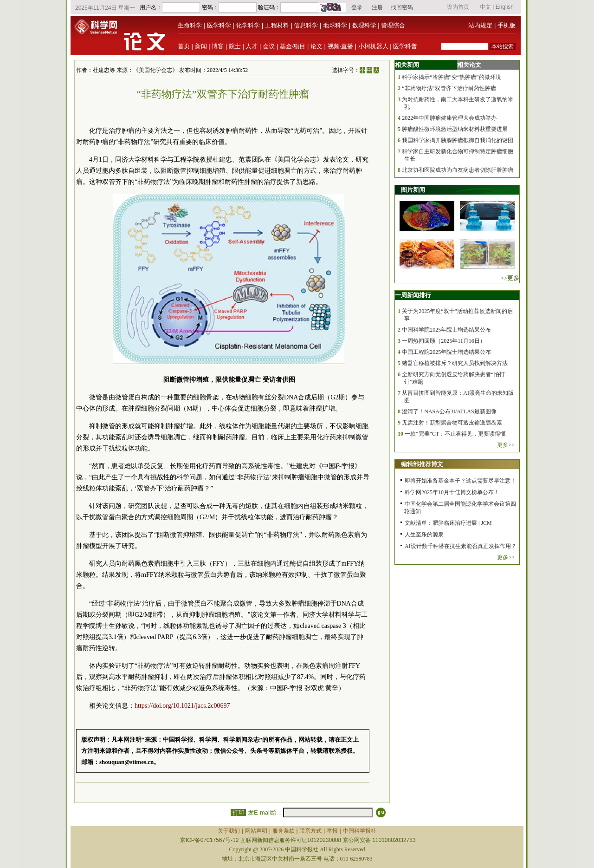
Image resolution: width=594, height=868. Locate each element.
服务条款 (284, 831)
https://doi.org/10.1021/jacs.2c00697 (182, 706)
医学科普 (405, 46)
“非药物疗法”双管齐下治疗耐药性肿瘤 (449, 88)
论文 (316, 46)
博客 (218, 46)
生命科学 (190, 25)
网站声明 (256, 831)
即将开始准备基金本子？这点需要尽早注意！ (460, 481)
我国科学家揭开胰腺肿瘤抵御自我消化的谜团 (458, 140)
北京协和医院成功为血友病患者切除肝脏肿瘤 (458, 170)
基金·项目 (293, 46)
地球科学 (335, 25)
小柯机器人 (373, 46)
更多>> (506, 445)
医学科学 (219, 25)
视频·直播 (341, 46)
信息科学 (306, 25)
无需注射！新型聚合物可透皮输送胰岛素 (452, 423)
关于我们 (229, 831)
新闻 (201, 46)
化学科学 (248, 25)
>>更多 (510, 278)
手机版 (507, 25)
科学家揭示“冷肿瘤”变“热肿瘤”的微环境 (451, 77)
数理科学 (364, 25)
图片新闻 (413, 190)
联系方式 (310, 831)
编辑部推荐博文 (422, 464)
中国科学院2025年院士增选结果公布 (446, 330)
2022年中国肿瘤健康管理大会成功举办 (449, 118)
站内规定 (480, 25)
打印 (238, 813)
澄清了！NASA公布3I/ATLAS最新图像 (449, 411)
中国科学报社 (360, 831)
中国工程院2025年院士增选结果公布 (446, 352)
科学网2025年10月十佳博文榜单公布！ (452, 492)
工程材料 (277, 25)
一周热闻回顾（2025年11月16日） (444, 341)
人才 (252, 46)
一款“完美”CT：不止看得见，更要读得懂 (455, 434)
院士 (235, 46)
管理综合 (393, 25)
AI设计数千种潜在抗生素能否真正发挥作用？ (461, 546)
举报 (332, 831)
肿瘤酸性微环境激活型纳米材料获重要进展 (455, 129)
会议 (269, 46)
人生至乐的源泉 (424, 535)
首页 (184, 46)
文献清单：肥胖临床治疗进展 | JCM (448, 523)
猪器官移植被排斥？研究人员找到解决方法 (455, 363)
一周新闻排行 (413, 295)
